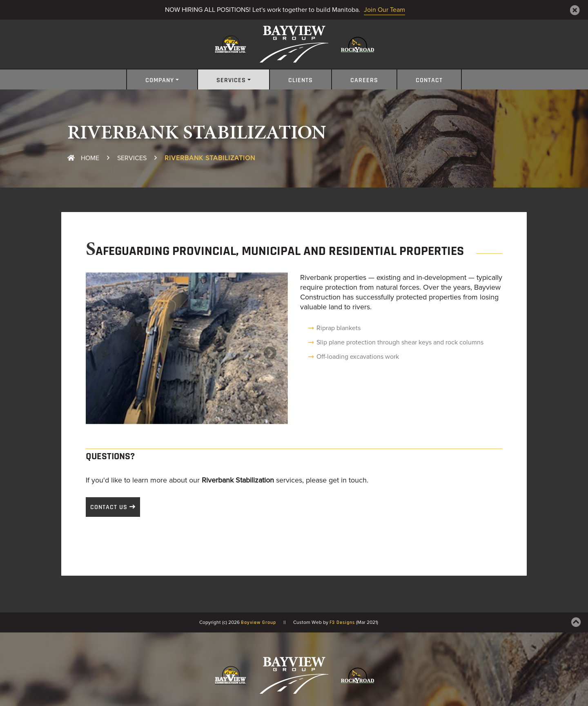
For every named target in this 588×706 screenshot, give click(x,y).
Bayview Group (258, 623)
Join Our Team (384, 10)
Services (132, 158)
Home (83, 158)
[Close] (575, 10)
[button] (101, 348)
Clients (301, 80)
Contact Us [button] (109, 507)
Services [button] (231, 80)
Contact (429, 80)
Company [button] (160, 80)
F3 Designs (342, 623)
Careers (364, 80)
